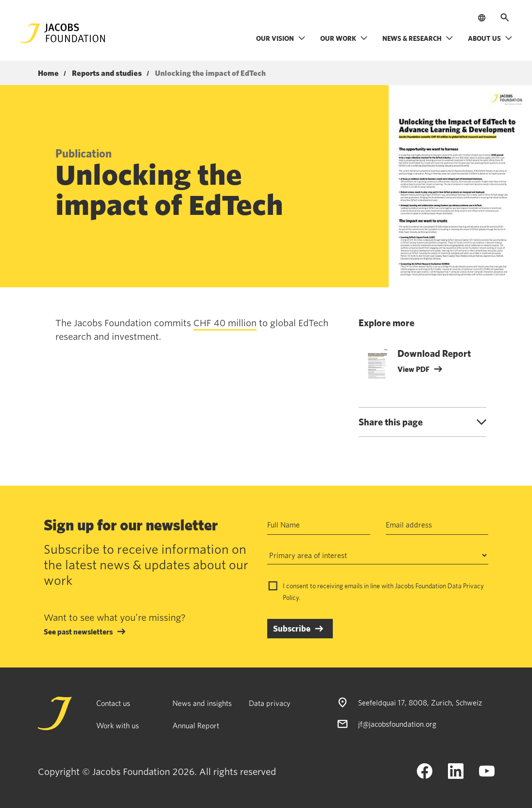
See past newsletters (78, 632)
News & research (418, 38)
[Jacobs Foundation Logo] (63, 33)
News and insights (202, 703)
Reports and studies (107, 73)
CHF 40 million (225, 323)
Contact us (113, 703)
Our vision (281, 38)
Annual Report (196, 725)
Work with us (118, 725)
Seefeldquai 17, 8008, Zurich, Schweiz (420, 703)
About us (490, 38)
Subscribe (292, 628)
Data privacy (270, 703)
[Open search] (505, 18)
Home (48, 73)
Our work (344, 38)
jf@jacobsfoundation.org (397, 724)
